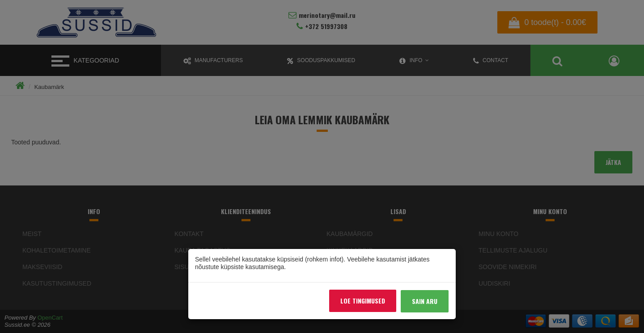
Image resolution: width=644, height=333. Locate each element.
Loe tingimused (363, 301)
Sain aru (425, 301)
